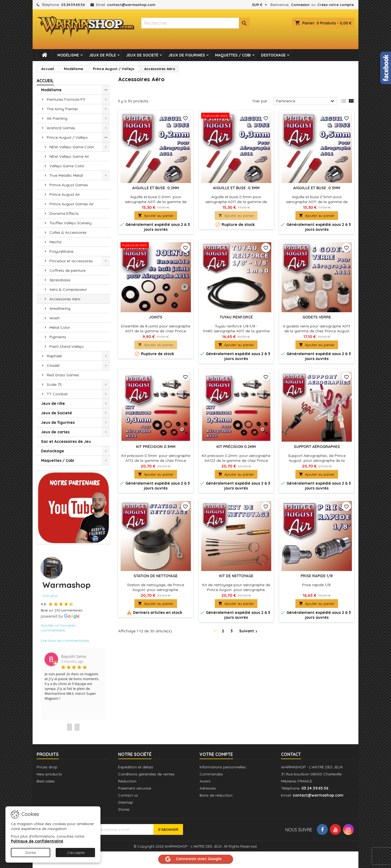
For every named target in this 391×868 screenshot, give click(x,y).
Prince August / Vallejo (67, 137)
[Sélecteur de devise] (260, 5)
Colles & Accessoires (68, 232)
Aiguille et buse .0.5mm (317, 188)
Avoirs (205, 781)
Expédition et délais (136, 767)
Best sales (46, 781)
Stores (124, 809)
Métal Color (60, 327)
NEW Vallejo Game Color (72, 147)
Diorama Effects (64, 213)
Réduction (127, 781)
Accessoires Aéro (65, 299)
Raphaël (54, 356)
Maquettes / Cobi (233, 55)
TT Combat (57, 394)
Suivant (249, 631)
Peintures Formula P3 (66, 99)
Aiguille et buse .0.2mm (156, 188)
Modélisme (68, 55)
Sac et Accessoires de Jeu (66, 441)
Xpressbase (60, 280)
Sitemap (126, 802)
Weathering (60, 308)
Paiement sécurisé (135, 788)
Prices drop (47, 767)
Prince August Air (65, 194)
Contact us (128, 795)
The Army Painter (62, 109)
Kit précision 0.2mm (236, 447)
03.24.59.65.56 (73, 5)
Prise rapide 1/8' (317, 576)
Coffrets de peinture (67, 270)
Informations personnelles (223, 767)
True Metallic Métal (66, 175)
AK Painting (57, 118)
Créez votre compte (336, 5)
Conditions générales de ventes (146, 774)
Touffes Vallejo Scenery (70, 223)
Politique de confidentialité (37, 841)
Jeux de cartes (55, 432)
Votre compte (216, 754)
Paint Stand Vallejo (67, 346)
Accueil (45, 81)
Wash (55, 318)
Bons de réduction (216, 795)
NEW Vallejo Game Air (69, 156)
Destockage (273, 55)
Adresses (208, 788)
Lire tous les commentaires (65, 640)
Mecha (55, 242)
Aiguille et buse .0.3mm (236, 188)
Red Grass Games (63, 375)
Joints (156, 317)
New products (49, 774)
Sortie (31, 853)
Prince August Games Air (72, 204)
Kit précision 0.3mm (156, 447)
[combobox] (195, 23)
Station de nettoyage (156, 576)
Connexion (300, 5)
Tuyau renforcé (236, 317)
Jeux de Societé (142, 55)
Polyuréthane (61, 251)
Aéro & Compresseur (68, 289)
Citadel (53, 365)
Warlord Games (61, 128)
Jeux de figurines (187, 55)
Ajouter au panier (156, 216)
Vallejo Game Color (67, 166)
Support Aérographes (317, 447)
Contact (291, 754)
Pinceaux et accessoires (71, 261)
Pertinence (306, 101)
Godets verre (317, 317)
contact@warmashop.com (131, 5)
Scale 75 (54, 384)
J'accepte (75, 853)
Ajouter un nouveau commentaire (58, 628)
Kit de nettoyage (236, 576)
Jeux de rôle (103, 55)
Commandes (211, 774)
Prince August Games (69, 185)
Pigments (58, 337)
